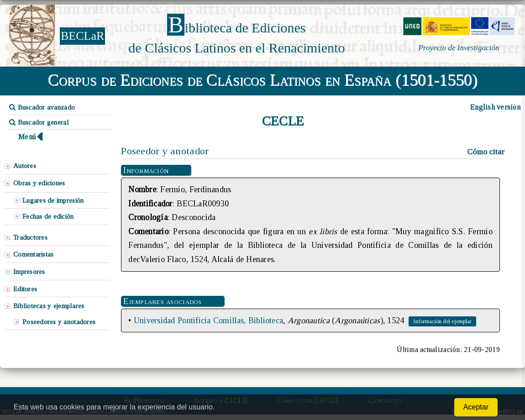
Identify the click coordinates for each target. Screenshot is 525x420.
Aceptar (476, 407)
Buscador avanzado (42, 107)
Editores (25, 289)
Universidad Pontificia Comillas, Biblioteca (208, 320)
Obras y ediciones (39, 183)
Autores (25, 166)
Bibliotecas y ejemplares (49, 306)
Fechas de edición (48, 216)
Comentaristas (33, 254)
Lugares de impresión (53, 200)
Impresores (29, 272)
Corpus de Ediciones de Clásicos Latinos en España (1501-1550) (263, 80)
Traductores (30, 237)
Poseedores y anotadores (59, 322)
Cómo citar (486, 152)
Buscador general (39, 122)
